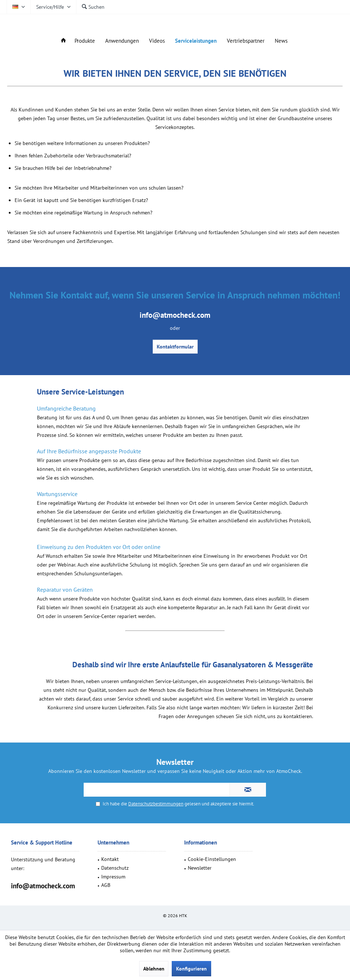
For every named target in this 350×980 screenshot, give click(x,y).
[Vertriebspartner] (246, 41)
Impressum (113, 877)
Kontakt (110, 859)
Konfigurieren (191, 969)
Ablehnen (154, 969)
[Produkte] (85, 41)
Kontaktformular (175, 347)
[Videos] (157, 41)
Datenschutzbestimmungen (156, 804)
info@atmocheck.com (43, 886)
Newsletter (200, 868)
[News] (281, 41)
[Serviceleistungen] (196, 41)
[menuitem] (53, 7)
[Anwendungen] (122, 41)
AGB (106, 885)
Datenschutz (115, 868)
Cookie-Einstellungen (212, 859)
